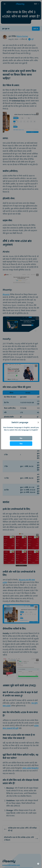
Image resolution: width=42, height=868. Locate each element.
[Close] (38, 422)
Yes (21, 444)
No (21, 438)
